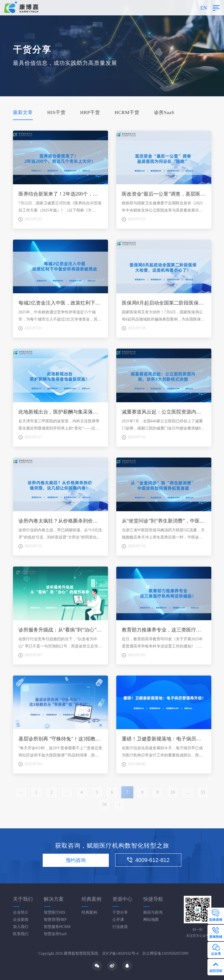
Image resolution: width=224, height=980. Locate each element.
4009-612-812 (148, 860)
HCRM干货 (127, 113)
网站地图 (151, 920)
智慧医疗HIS (55, 912)
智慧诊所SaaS (55, 934)
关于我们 (23, 899)
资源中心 (122, 899)
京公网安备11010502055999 (165, 953)
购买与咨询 (153, 912)
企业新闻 (21, 920)
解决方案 (54, 899)
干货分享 (120, 912)
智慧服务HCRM (57, 927)
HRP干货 (90, 113)
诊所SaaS (164, 113)
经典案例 (91, 899)
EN (204, 8)
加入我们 (21, 927)
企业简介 (21, 912)
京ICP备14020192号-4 (120, 953)
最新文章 (23, 113)
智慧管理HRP (55, 920)
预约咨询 (76, 860)
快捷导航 (153, 899)
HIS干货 (56, 113)
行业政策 (120, 927)
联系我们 (21, 934)
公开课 (118, 920)
